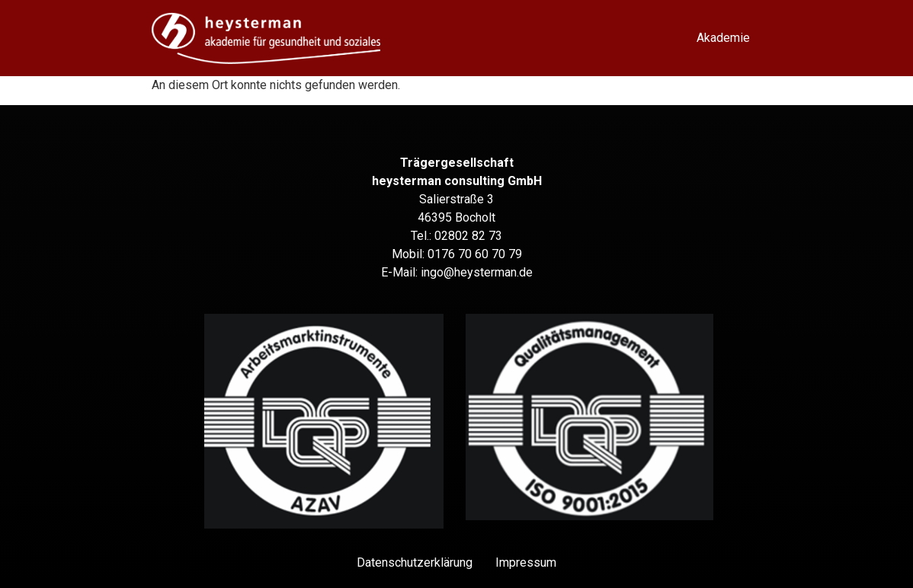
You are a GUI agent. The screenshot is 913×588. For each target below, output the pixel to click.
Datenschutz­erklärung (415, 562)
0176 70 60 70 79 (475, 254)
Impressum (526, 562)
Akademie (723, 38)
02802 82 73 (468, 236)
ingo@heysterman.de (477, 272)
